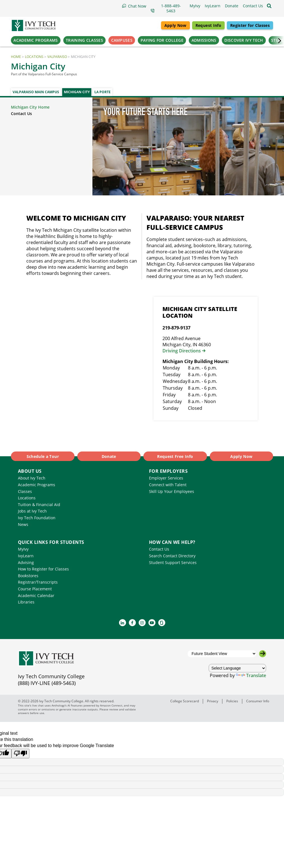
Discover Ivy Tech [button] (244, 40)
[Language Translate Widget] (238, 668)
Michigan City (77, 92)
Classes (25, 491)
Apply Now (175, 25)
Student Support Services (173, 562)
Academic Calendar (36, 596)
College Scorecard (185, 701)
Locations (34, 57)
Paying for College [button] (162, 40)
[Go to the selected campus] (263, 654)
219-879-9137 (176, 328)
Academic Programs (37, 485)
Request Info (208, 25)
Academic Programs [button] (36, 40)
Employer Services (166, 478)
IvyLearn (26, 556)
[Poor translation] (20, 754)
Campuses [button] (122, 40)
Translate (251, 675)
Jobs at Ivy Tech (32, 511)
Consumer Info (258, 701)
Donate (109, 456)
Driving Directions (182, 351)
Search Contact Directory (172, 556)
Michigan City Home (30, 107)
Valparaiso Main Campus (36, 92)
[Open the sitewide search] (269, 6)
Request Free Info (175, 456)
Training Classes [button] (84, 40)
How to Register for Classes (43, 569)
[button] (253, 6)
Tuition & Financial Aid (39, 505)
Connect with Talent (168, 485)
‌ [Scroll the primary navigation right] (277, 40)
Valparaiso (57, 57)
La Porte (103, 92)
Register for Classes (250, 25)
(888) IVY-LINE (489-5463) (47, 683)
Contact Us (21, 114)
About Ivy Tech (32, 478)
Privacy (213, 701)
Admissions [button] (204, 40)
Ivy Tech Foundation (37, 518)
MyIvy (23, 549)
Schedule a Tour (43, 456)
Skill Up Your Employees (172, 491)
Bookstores (28, 576)
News (23, 524)
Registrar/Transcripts (38, 582)
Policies (232, 701)
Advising (26, 562)
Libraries (26, 602)
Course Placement (35, 589)
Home (16, 57)
